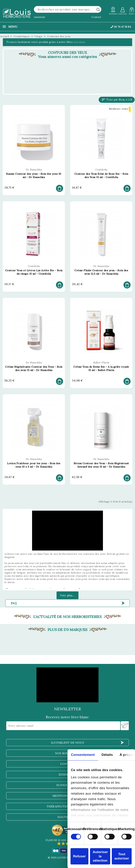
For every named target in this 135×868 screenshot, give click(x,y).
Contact (96, 17)
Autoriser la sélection (100, 856)
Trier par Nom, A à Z (117, 100)
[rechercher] (98, 10)
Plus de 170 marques (68, 630)
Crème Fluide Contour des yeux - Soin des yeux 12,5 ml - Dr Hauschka (101, 272)
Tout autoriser (122, 856)
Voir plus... (67, 595)
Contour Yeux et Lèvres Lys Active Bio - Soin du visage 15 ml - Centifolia (34, 272)
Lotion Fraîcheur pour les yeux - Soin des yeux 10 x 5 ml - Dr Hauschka (34, 465)
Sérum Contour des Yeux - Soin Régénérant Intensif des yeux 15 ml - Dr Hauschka (101, 465)
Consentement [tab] (83, 755)
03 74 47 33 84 (121, 27)
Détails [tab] (107, 755)
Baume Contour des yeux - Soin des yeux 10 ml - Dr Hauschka (34, 175)
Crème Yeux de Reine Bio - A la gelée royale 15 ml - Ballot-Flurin (101, 368)
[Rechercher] (68, 9)
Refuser (79, 856)
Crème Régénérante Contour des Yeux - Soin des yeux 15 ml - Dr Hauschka (34, 368)
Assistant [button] (40, 17)
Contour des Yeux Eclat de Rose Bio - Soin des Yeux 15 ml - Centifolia (101, 175)
